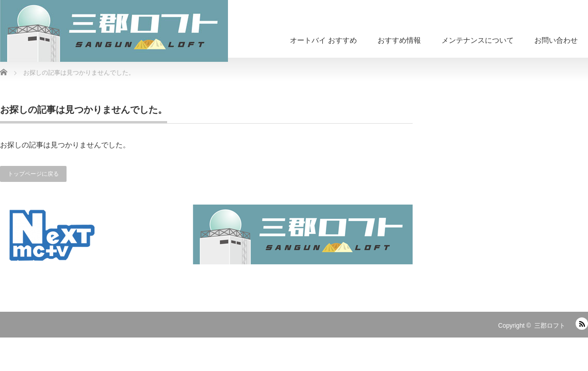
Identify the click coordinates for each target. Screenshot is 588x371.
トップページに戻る (33, 174)
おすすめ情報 (399, 40)
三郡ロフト (550, 326)
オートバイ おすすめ (323, 40)
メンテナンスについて (478, 40)
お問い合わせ (556, 40)
